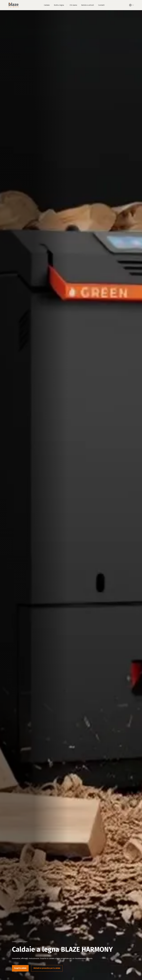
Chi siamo (73, 5)
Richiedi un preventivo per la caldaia (47, 968)
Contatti (101, 5)
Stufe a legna (59, 5)
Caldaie (47, 5)
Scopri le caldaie (20, 968)
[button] (132, 5)
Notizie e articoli (88, 5)
